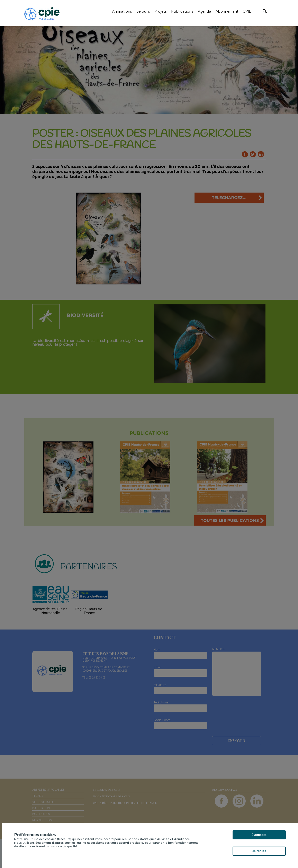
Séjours (143, 11)
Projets (161, 11)
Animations (122, 11)
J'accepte (259, 835)
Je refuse (259, 851)
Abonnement (227, 11)
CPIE (247, 11)
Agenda (204, 11)
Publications (182, 11)
